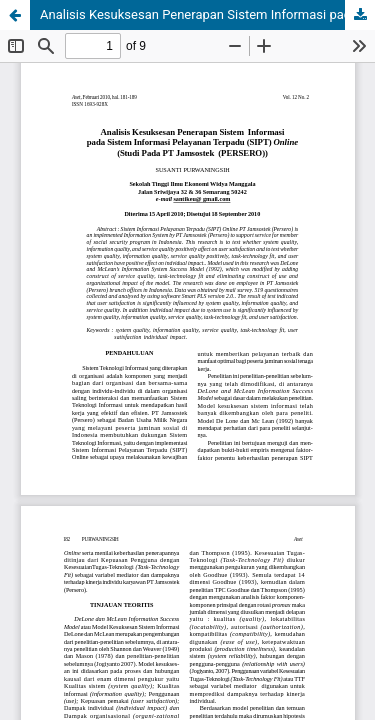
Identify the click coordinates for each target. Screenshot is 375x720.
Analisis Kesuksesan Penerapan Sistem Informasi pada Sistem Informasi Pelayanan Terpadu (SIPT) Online (207, 14)
